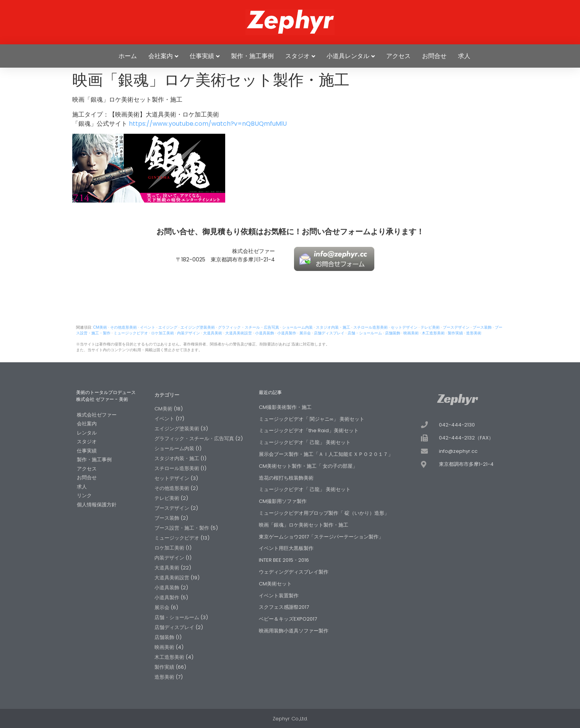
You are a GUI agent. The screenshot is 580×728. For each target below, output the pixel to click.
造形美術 (474, 333)
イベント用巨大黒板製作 (286, 548)
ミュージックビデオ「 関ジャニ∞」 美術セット (311, 419)
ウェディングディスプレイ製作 (294, 572)
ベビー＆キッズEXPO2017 (288, 619)
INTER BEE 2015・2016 (284, 560)
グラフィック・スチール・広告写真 (249, 327)
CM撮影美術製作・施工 (285, 407)
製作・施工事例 (252, 56)
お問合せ (434, 56)
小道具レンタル (348, 56)
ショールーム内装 (297, 327)
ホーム (128, 56)
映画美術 (411, 333)
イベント (148, 327)
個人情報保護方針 (97, 505)
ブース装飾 (482, 327)
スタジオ (297, 56)
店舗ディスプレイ (329, 333)
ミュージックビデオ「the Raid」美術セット (309, 430)
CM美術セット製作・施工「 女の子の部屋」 (308, 466)
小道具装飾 (265, 333)
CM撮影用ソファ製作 (283, 501)
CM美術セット (275, 584)
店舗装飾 (393, 333)
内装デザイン (188, 333)
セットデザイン (404, 327)
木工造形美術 (433, 333)
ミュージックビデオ (131, 333)
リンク (84, 495)
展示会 (305, 333)
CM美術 (100, 327)
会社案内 (161, 56)
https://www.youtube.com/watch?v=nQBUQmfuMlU (208, 124)
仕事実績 (202, 56)
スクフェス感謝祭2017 (284, 607)
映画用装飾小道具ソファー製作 (294, 631)
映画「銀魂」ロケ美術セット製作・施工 (304, 525)
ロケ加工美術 (162, 333)
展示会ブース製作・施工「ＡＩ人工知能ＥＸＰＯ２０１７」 (326, 454)
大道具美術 (213, 333)
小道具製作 (287, 333)
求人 (464, 56)
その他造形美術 (123, 327)
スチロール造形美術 (370, 327)
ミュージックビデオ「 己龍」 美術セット (305, 442)
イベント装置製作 (279, 596)
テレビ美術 (430, 327)
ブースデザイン (456, 327)
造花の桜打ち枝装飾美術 (286, 478)
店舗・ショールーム (365, 333)
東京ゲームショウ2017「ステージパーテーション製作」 (321, 537)
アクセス (398, 56)
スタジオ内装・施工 (333, 327)
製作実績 (455, 333)
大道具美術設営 (239, 333)
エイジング (168, 327)
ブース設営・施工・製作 (182, 528)
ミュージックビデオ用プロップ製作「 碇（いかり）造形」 (324, 513)
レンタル (87, 433)
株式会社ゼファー (97, 415)
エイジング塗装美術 (198, 327)
